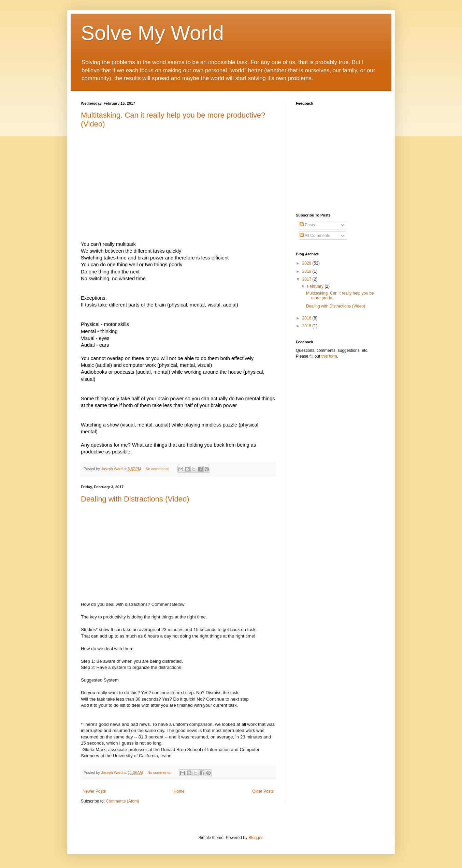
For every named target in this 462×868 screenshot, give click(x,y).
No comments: (158, 469)
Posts (307, 225)
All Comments (315, 236)
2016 (307, 318)
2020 (307, 263)
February (316, 286)
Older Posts (263, 791)
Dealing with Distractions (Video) (135, 499)
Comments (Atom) (122, 801)
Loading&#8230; (333, 155)
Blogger (255, 838)
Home (179, 791)
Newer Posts (94, 791)
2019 (307, 271)
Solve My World (152, 33)
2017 (307, 279)
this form (329, 356)
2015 (307, 326)
